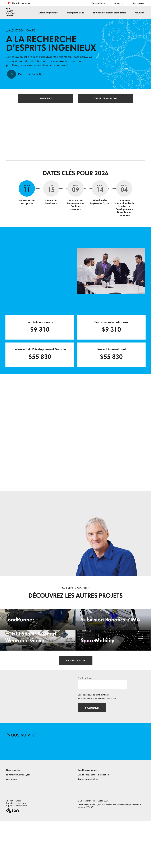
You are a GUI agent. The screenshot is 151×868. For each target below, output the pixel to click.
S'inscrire (119, 3)
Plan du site (11, 827)
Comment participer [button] (48, 13)
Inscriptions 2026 (76, 13)
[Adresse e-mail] (102, 731)
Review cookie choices (88, 826)
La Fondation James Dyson (18, 822)
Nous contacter (98, 3)
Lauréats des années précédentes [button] (110, 13)
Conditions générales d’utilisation (93, 822)
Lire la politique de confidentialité (94, 741)
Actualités (140, 13)
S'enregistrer (138, 3)
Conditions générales (88, 817)
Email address (85, 724)
